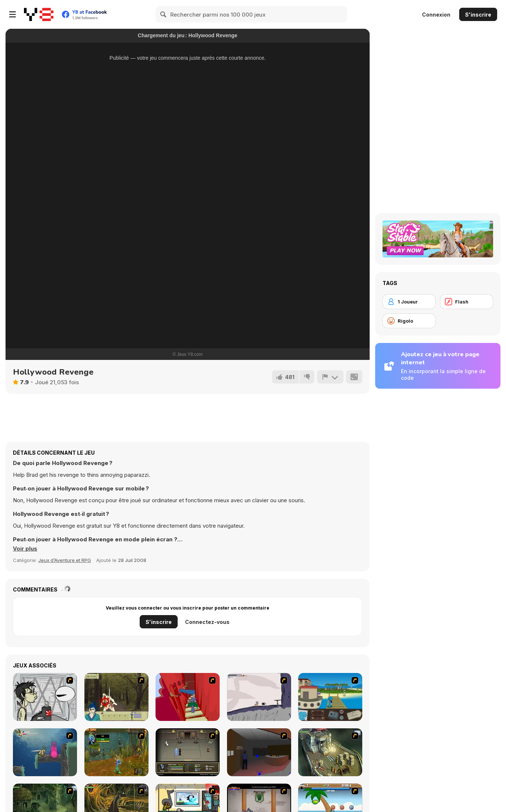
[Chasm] (188, 697)
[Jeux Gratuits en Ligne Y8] (39, 14)
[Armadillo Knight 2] (45, 752)
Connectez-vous (207, 622)
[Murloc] (116, 752)
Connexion (436, 15)
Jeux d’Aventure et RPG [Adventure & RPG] (65, 560)
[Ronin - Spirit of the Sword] (116, 697)
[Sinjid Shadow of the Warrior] (188, 752)
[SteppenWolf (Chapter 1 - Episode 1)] (330, 752)
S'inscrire (478, 15)
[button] (25, 549)
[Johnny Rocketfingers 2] (45, 697)
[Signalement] (330, 377)
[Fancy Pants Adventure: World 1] (259, 697)
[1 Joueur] (409, 302)
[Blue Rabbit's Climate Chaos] (330, 697)
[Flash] (467, 302)
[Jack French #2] (259, 752)
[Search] (164, 14)
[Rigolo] (409, 321)
